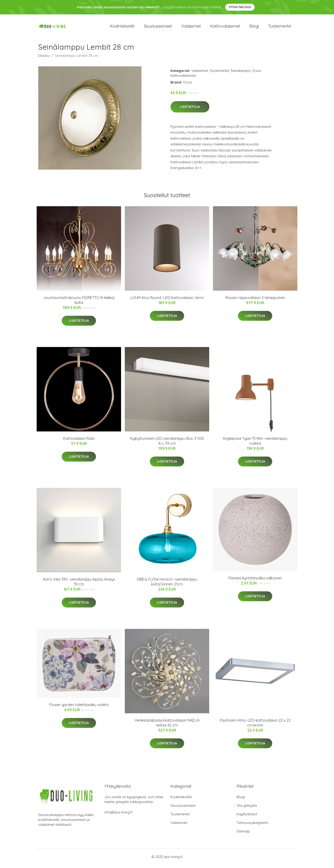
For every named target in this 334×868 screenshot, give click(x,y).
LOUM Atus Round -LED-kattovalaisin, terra (167, 301)
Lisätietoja (190, 110)
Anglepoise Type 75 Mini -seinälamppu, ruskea (255, 444)
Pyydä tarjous (240, 7)
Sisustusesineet (158, 28)
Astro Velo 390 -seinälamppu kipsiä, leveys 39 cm (79, 585)
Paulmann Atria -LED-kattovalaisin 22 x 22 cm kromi (255, 726)
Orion (256, 74)
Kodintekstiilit (122, 28)
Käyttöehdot (247, 817)
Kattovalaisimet (225, 28)
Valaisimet (191, 28)
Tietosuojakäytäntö (252, 826)
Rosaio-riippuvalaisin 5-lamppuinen (255, 301)
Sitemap (243, 834)
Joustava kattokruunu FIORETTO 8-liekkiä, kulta (79, 303)
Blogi (254, 28)
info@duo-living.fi (118, 815)
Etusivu (44, 59)
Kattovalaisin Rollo (79, 442)
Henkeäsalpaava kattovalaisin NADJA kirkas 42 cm (167, 726)
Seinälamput (240, 74)
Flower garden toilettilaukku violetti (79, 708)
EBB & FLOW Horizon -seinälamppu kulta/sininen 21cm (167, 585)
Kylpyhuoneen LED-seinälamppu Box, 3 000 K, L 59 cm (167, 444)
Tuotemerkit (280, 28)
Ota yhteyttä (247, 809)
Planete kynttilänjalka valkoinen (255, 581)
